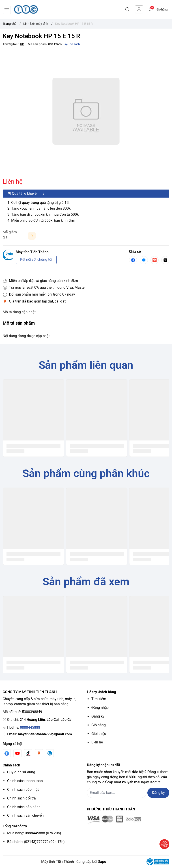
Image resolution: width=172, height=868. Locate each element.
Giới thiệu (99, 734)
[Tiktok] (28, 753)
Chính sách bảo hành (24, 807)
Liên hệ (97, 742)
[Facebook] (7, 753)
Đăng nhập (100, 708)
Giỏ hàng (99, 725)
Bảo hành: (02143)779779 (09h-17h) (36, 842)
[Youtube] (17, 753)
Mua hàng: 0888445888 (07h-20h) (34, 833)
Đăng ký (98, 716)
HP (22, 44)
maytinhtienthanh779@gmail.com (45, 734)
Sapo (102, 862)
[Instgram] (39, 753)
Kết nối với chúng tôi (36, 260)
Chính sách (11, 765)
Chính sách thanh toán (25, 781)
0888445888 (30, 727)
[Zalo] (50, 753)
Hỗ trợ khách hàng (101, 692)
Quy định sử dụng (21, 772)
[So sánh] (72, 44)
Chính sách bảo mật (23, 790)
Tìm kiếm (99, 699)
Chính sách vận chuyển (25, 815)
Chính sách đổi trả (21, 798)
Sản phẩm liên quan (86, 365)
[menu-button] (7, 10)
